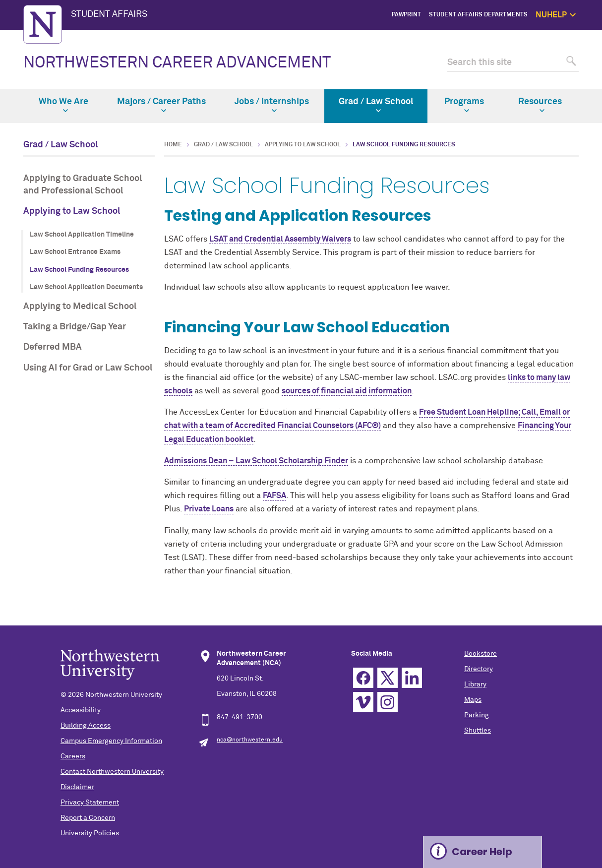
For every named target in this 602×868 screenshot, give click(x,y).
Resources (540, 105)
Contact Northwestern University (112, 772)
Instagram (388, 702)
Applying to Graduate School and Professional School (83, 185)
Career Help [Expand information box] (482, 852)
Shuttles (478, 731)
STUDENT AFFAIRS (109, 14)
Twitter (388, 678)
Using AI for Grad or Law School (88, 368)
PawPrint (406, 15)
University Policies (90, 833)
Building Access (86, 726)
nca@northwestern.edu (250, 740)
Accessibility (81, 710)
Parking (477, 715)
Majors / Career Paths (161, 105)
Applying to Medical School (80, 307)
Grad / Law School (376, 105)
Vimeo (363, 702)
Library (475, 684)
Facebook (363, 678)
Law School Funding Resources (79, 270)
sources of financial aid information (347, 391)
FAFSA (274, 496)
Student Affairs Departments (478, 15)
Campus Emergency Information (111, 741)
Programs (464, 105)
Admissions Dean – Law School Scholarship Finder (256, 461)
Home (173, 145)
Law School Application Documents (86, 287)
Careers (73, 756)
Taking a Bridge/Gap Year (75, 327)
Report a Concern (88, 818)
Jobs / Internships (272, 105)
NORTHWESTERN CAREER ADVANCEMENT (177, 63)
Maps (473, 700)
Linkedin (412, 678)
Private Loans (209, 509)
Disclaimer (77, 787)
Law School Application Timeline (82, 235)
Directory (479, 669)
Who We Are (63, 105)
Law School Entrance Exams (75, 252)
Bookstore (481, 654)
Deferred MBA (53, 347)
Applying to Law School (72, 211)
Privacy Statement (90, 803)
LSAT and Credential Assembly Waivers (280, 239)
